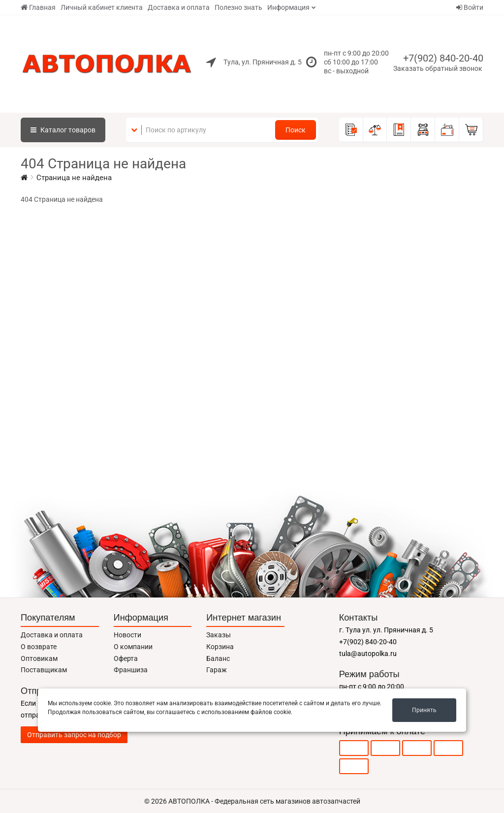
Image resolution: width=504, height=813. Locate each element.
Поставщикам (44, 670)
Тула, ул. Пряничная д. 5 (263, 62)
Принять (424, 710)
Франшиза (131, 670)
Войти (470, 7)
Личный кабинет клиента (102, 7)
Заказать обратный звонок (438, 68)
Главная (38, 7)
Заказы (219, 635)
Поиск (296, 130)
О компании (133, 647)
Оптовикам (39, 658)
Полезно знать (238, 7)
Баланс (218, 658)
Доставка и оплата (179, 7)
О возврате (39, 647)
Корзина (220, 647)
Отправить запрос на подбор (74, 735)
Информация (288, 7)
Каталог (63, 130)
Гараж (217, 670)
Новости (127, 635)
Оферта (126, 658)
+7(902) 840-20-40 (443, 58)
